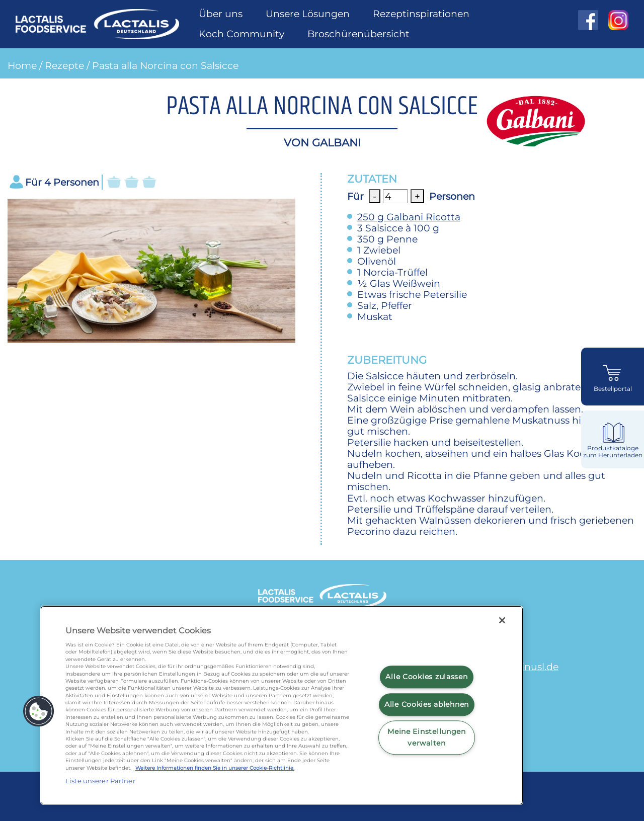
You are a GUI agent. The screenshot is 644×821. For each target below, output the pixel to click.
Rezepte (64, 65)
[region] (282, 705)
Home (22, 65)
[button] (39, 711)
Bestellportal (613, 389)
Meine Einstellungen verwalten (427, 738)
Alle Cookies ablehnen (427, 704)
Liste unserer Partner (100, 781)
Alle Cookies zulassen (426, 677)
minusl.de (535, 667)
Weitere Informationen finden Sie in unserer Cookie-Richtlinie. (215, 768)
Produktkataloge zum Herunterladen (613, 451)
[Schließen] (502, 620)
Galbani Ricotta (409, 217)
